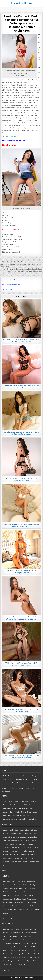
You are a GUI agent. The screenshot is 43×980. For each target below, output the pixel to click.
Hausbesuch (28, 892)
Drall (23, 933)
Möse (4, 970)
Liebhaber (17, 943)
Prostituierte (17, 816)
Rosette (37, 954)
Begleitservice (8, 885)
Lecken (35, 848)
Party (34, 950)
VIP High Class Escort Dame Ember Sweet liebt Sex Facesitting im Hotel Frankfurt (21, 664)
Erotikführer (11, 919)
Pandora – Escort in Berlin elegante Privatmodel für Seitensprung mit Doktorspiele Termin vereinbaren (21, 23)
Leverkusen (7, 783)
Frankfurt (12, 779)
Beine (18, 929)
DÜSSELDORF (29, 789)
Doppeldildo (33, 837)
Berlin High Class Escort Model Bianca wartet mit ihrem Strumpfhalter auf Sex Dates (21, 340)
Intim (30, 848)
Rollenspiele (14, 855)
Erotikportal (34, 885)
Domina (16, 837)
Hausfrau (32, 805)
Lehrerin (6, 812)
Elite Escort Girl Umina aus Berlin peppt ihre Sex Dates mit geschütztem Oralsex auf (22, 757)
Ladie (31, 808)
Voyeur (29, 961)
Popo (19, 954)
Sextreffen (31, 906)
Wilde (12, 964)
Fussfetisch (16, 848)
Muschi (21, 947)
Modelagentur (8, 899)
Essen (5, 779)
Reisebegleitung (21, 903)
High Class (6, 895)
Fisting (5, 844)
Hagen (30, 779)
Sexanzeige (7, 906)
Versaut (25, 862)
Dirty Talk (28, 834)
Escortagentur (8, 889)
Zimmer (6, 913)
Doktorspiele (7, 837)
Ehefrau (6, 805)
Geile (30, 936)
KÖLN (4, 789)
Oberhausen (21, 783)
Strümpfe (14, 871)
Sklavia (20, 858)
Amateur (6, 929)
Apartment (22, 881)
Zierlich (22, 964)
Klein (29, 940)
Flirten (11, 844)
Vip (24, 961)
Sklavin (26, 858)
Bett (22, 929)
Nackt (12, 851)
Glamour (6, 940)
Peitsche (18, 851)
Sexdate (15, 906)
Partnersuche (32, 899)
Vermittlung (27, 909)
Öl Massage (6, 871)
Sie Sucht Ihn (7, 909)
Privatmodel (7, 816)
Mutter (24, 812)
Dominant (23, 837)
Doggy (35, 834)
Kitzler (24, 940)
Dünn (8, 970)
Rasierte (6, 855)
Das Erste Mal (15, 933)
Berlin (5, 776)
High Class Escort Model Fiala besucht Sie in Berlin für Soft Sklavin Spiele (22, 710)
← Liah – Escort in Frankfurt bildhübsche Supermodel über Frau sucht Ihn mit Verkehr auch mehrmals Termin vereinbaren (21, 264)
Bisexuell (33, 929)
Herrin (18, 940)
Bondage (6, 834)
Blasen (28, 830)
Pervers (14, 954)
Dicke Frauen (13, 802)
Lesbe (12, 812)
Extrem (14, 841)
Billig (27, 929)
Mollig (10, 947)
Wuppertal (30, 783)
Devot (21, 834)
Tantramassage (15, 862)
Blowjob (34, 830)
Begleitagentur (32, 881)
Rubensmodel (8, 819)
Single (30, 957)
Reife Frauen (27, 816)
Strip (32, 858)
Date (27, 885)
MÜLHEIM (6, 791)
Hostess (25, 808)
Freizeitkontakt (8, 892)
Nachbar (34, 947)
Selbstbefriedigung (9, 858)
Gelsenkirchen (22, 779)
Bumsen (6, 933)
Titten (20, 961)
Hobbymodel (17, 808)
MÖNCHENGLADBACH (15, 789)
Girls (26, 805)
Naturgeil (6, 950)
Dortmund (24, 776)
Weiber (35, 961)
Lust (23, 943)
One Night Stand (20, 899)
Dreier (28, 933)
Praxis (12, 903)
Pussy (24, 954)
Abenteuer (6, 881)
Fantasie (21, 841)
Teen (16, 819)
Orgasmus (20, 950)
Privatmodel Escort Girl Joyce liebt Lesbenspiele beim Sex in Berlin (22, 387)
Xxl (17, 964)
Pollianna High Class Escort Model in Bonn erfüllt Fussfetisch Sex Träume (22, 479)
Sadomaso (23, 855)
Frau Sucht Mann (31, 889)
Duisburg (32, 776)
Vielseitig (32, 862)
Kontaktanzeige (27, 895)
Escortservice (19, 889)
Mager (34, 943)
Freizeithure (19, 805)
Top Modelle (23, 819)
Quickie (31, 851)
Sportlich (6, 961)
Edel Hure (33, 802)
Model (18, 812)
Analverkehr (14, 830)
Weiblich (6, 964)
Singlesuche (18, 909)
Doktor (5, 936)
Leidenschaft (7, 943)
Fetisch (33, 841)
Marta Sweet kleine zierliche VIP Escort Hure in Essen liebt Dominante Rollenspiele (21, 433)
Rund (5, 957)
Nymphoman (32, 812)
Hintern (24, 848)
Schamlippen (22, 957)
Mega (5, 947)
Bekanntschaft (19, 885)
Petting (25, 851)
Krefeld (36, 779)
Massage (6, 851)
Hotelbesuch (16, 895)
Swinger (6, 862)
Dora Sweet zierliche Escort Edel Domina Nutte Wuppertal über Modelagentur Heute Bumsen (22, 618)
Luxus (28, 943)
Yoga (38, 862)
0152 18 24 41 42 (11, 137)
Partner (28, 950)
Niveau (13, 950)
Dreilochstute (24, 802)
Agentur (14, 881)
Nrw (14, 783)
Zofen (5, 865)
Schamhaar (12, 957)
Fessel (27, 841)
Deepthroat (14, 834)
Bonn (17, 776)
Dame (5, 802)
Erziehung (6, 841)
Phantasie (6, 954)
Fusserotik (6, 848)
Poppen (5, 903)
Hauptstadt (19, 892)
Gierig (35, 936)
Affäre (4, 919)
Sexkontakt (23, 906)
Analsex (6, 830)
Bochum (11, 776)
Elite (10, 936)
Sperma (36, 957)
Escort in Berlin (21, 3)
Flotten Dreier (20, 844)
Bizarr (22, 830)
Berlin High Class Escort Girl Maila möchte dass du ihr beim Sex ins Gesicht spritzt (22, 525)
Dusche (34, 933)
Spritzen (13, 961)
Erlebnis (16, 936)
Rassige (30, 954)
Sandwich (32, 855)
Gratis (12, 940)
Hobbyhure (7, 808)
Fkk (26, 936)
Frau (11, 805)
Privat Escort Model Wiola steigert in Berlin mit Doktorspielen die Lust (22, 572)
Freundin (29, 844)
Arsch (12, 929)
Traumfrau (32, 819)
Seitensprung (32, 903)
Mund (15, 947)
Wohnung (37, 909)
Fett (22, 936)
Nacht (27, 947)
